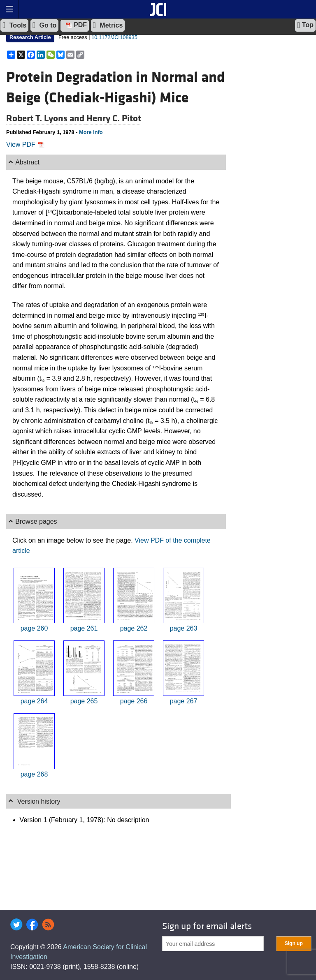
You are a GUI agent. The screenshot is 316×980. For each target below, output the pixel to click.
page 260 (34, 628)
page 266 (134, 701)
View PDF (25, 144)
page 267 (184, 701)
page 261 (84, 628)
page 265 (84, 701)
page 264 (34, 701)
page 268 (34, 774)
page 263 (184, 628)
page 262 (134, 628)
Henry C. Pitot (114, 118)
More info (91, 132)
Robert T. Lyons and (46, 118)
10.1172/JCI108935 (114, 37)
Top (305, 25)
